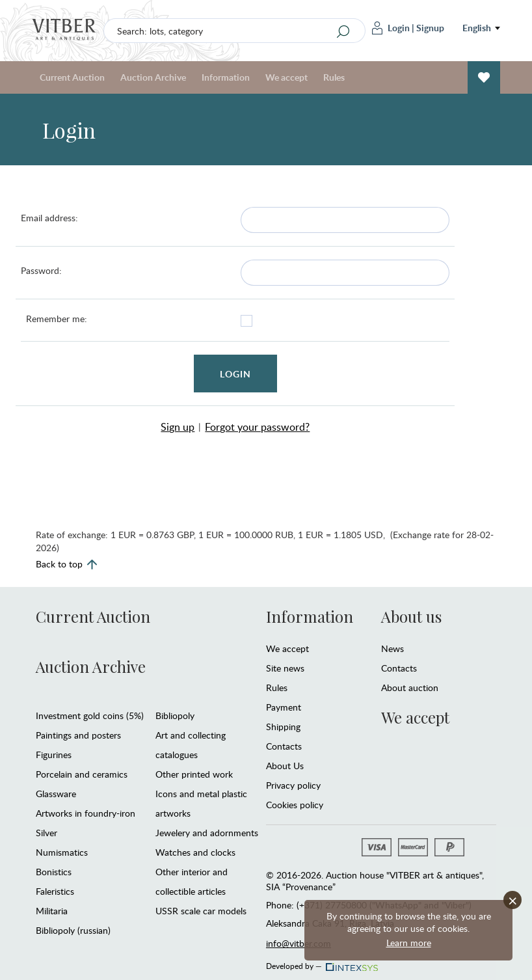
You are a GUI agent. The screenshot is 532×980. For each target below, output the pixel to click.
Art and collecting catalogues (191, 745)
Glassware (56, 794)
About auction (410, 687)
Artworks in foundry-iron (86, 813)
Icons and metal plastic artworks (201, 803)
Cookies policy (295, 805)
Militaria (52, 911)
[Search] (343, 31)
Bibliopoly (175, 715)
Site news (285, 668)
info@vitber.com (299, 943)
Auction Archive (153, 77)
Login (391, 28)
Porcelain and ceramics (82, 774)
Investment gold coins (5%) (90, 715)
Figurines (54, 755)
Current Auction (72, 77)
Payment (284, 707)
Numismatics (62, 852)
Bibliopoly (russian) (73, 930)
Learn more (409, 943)
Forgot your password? (257, 427)
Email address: (49, 218)
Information (226, 77)
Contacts (284, 746)
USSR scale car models (201, 911)
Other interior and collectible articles (192, 881)
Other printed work (194, 774)
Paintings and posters (78, 735)
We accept (286, 77)
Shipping (283, 727)
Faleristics (55, 891)
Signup (430, 28)
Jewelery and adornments (207, 833)
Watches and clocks (195, 852)
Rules (334, 77)
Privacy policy (293, 785)
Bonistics (54, 872)
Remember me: (57, 319)
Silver (47, 833)
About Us (285, 766)
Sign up (178, 427)
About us (411, 616)
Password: (41, 270)
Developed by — (321, 962)
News (392, 648)
